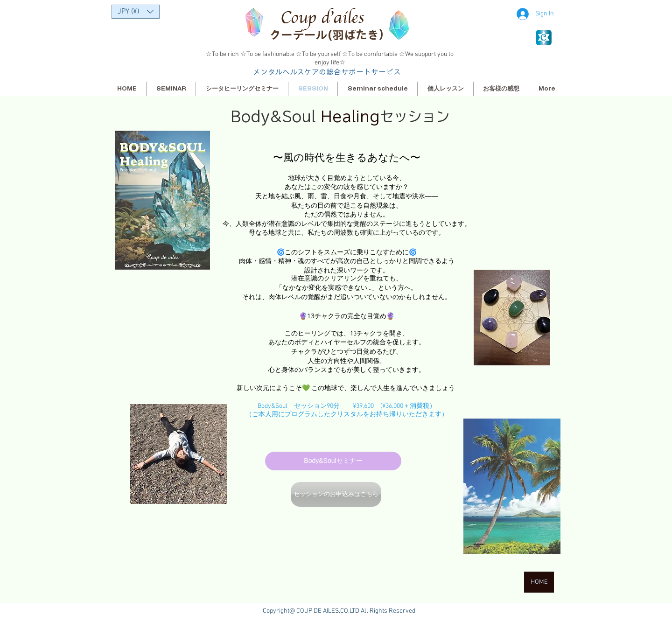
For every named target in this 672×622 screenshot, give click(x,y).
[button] (136, 12)
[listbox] (136, 12)
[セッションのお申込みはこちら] (336, 494)
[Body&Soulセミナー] (333, 461)
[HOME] (539, 582)
